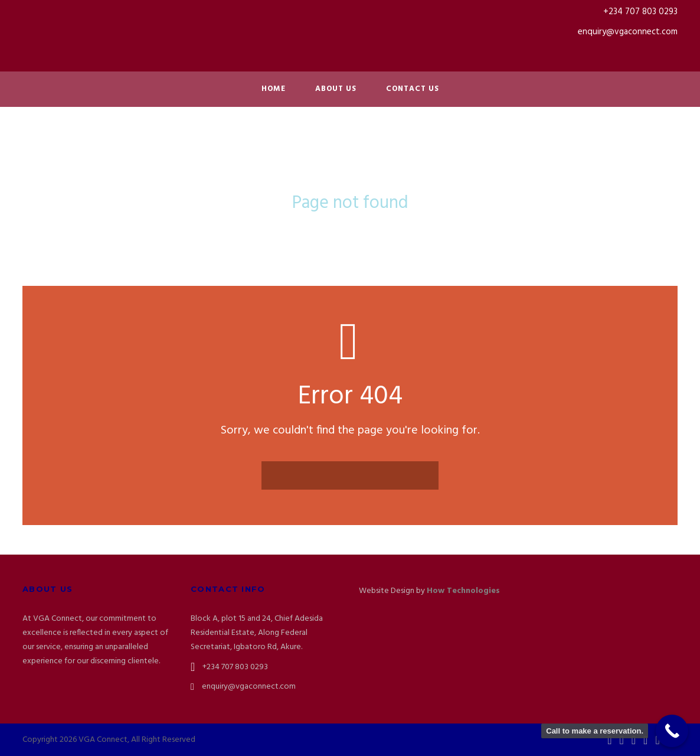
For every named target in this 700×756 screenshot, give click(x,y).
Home (274, 89)
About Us (336, 89)
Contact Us (413, 89)
